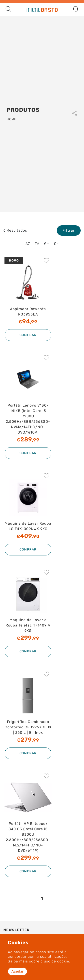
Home (11, 119)
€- (56, 244)
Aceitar (17, 971)
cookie (63, 961)
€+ (47, 244)
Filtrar (69, 230)
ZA (37, 244)
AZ (28, 244)
